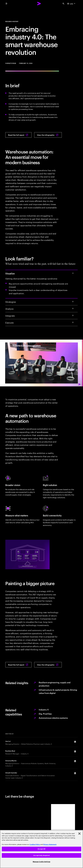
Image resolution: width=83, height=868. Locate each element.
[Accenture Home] (39, 4)
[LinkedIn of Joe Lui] (75, 742)
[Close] (79, 834)
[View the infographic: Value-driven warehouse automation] (48, 135)
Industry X (44, 709)
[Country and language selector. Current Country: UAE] (72, 4)
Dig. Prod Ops (45, 714)
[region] (41, 849)
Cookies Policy (35, 844)
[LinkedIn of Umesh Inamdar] (75, 773)
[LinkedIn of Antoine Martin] (75, 761)
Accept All (41, 849)
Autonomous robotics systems (53, 718)
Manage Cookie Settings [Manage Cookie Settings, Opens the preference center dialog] (41, 862)
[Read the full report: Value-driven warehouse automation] (18, 135)
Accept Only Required (41, 855)
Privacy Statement (50, 844)
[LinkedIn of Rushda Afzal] (75, 751)
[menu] (6, 4)
